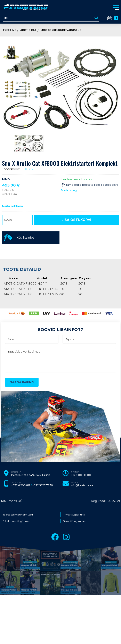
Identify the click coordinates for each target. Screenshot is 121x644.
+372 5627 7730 (43, 485)
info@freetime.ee (82, 485)
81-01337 (27, 169)
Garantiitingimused (74, 521)
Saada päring (69, 190)
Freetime (10, 30)
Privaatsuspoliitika (74, 515)
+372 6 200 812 (21, 485)
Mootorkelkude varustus (61, 30)
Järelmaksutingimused (17, 521)
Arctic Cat (28, 30)
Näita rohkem (12, 206)
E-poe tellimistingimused (18, 515)
